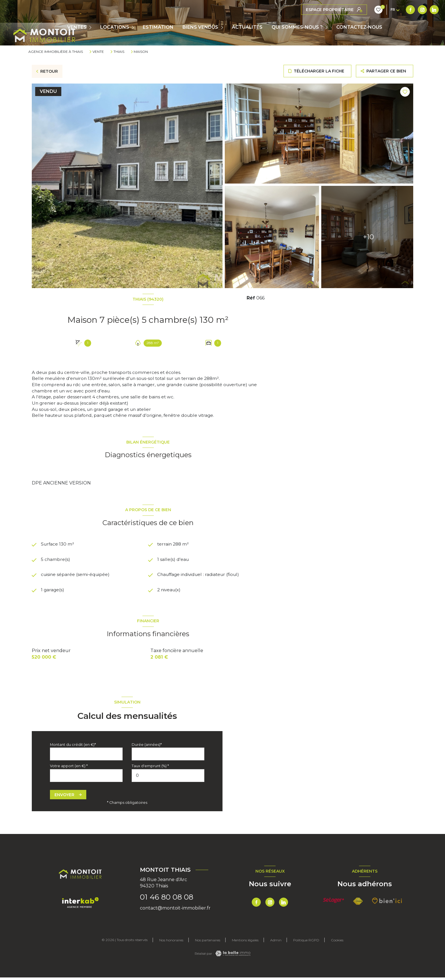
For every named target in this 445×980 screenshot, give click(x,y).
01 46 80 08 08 (167, 900)
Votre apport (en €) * (69, 768)
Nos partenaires (208, 943)
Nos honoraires (171, 943)
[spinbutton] (168, 778)
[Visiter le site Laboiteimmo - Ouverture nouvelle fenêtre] (232, 956)
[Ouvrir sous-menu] (92, 27)
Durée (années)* (147, 747)
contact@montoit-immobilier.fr (175, 911)
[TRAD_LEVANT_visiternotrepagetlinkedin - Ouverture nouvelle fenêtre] (329, 10)
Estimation (158, 27)
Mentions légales (245, 943)
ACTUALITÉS (247, 27)
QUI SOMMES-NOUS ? (297, 27)
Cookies (337, 943)
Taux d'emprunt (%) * (150, 768)
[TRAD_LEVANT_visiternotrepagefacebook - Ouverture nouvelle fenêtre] (306, 10)
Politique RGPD (306, 943)
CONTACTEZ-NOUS (359, 27)
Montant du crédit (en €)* (73, 747)
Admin (276, 943)
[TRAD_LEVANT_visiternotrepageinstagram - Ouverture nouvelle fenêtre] (318, 10)
